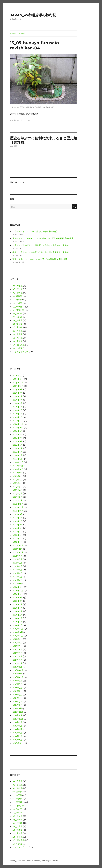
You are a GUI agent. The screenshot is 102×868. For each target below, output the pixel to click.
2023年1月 (17, 500)
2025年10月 (18, 386)
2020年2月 (18, 622)
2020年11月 (18, 590)
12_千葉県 (17, 303)
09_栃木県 (18, 293)
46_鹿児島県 (19, 345)
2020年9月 (18, 597)
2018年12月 (18, 670)
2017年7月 (17, 729)
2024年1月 (17, 459)
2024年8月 (18, 434)
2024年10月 (18, 427)
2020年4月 (18, 615)
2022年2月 (18, 538)
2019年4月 (17, 656)
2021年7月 (17, 563)
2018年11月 (18, 674)
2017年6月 (17, 733)
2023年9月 (18, 473)
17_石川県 (17, 317)
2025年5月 (18, 403)
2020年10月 (18, 594)
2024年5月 (18, 445)
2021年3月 (17, 577)
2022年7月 (18, 521)
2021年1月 (17, 584)
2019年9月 (18, 639)
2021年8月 (17, 559)
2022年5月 (18, 528)
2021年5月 (17, 570)
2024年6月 (18, 441)
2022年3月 (18, 535)
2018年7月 (17, 688)
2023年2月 (18, 497)
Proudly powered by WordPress (46, 861)
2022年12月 (18, 504)
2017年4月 (17, 740)
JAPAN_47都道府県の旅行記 (33, 15)
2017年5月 (17, 736)
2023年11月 (18, 466)
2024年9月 (18, 431)
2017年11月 (18, 715)
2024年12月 (18, 421)
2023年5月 (18, 486)
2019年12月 (18, 629)
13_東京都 (17, 307)
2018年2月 (17, 705)
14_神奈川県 (18, 310)
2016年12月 (18, 743)
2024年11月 (18, 424)
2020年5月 (18, 611)
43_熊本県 (17, 334)
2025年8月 (18, 393)
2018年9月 (17, 681)
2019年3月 (17, 660)
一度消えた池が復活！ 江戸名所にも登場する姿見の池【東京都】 (41, 245)
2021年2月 (17, 580)
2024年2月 (18, 455)
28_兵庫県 (18, 331)
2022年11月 (18, 507)
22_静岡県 (18, 320)
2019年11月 (18, 632)
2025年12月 (18, 379)
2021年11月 (18, 549)
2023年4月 (18, 490)
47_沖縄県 (17, 348)
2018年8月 (17, 684)
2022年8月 (18, 518)
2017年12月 (18, 712)
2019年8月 (17, 642)
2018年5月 (17, 694)
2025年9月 (18, 389)
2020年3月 (18, 618)
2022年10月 (18, 511)
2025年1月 (17, 417)
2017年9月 (17, 722)
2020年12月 (18, 587)
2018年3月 (17, 701)
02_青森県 (18, 286)
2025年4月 (18, 407)
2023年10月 (18, 469)
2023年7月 (17, 480)
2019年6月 (18, 649)
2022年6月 (18, 525)
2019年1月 (17, 667)
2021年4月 (17, 573)
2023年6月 (18, 483)
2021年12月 (18, 545)
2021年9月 (17, 556)
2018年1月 (17, 708)
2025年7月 (18, 396)
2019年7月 (17, 646)
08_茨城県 (18, 289)
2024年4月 (18, 448)
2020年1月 (17, 625)
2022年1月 (17, 542)
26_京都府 (18, 327)
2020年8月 (18, 601)
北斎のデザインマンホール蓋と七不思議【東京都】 (35, 231)
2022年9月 (18, 514)
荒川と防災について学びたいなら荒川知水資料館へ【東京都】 (40, 259)
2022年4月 (18, 532)
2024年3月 (18, 452)
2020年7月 (18, 604)
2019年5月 (17, 653)
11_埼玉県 (17, 300)
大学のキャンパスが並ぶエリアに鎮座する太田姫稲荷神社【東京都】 (43, 238)
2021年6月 (17, 566)
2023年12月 (18, 462)
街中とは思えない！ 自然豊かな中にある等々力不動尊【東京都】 (41, 252)
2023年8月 (18, 476)
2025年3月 (18, 410)
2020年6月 (18, 608)
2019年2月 (17, 663)
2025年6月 (18, 400)
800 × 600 (27, 120)
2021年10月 (18, 552)
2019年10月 (18, 636)
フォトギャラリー (20, 352)
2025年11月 (18, 382)
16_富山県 (17, 313)
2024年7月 (18, 438)
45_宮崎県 (18, 341)
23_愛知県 (17, 324)
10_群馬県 (17, 296)
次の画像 (22, 33)
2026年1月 (17, 375)
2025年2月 (18, 414)
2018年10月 (18, 677)
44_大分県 (18, 338)
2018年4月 (17, 698)
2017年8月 (17, 726)
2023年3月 (17, 493)
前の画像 (13, 33)
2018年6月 (17, 691)
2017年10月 (18, 719)
